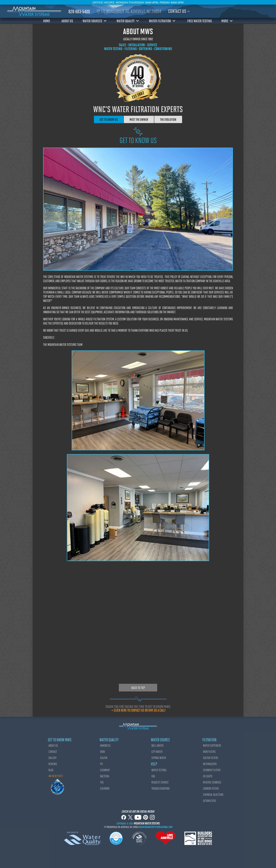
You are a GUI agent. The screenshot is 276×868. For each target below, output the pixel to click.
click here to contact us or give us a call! (140, 710)
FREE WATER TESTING (200, 21)
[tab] (109, 119)
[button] (96, 21)
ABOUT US (67, 21)
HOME (47, 21)
